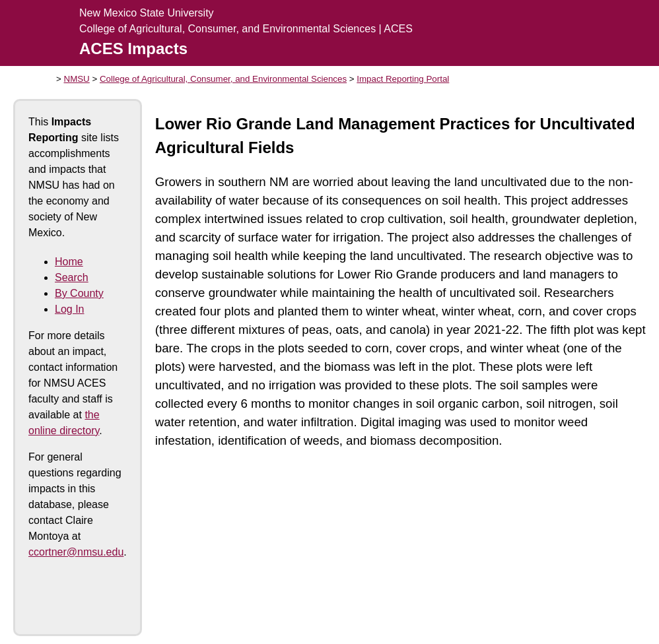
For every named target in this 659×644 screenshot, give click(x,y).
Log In (69, 309)
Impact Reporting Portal (403, 79)
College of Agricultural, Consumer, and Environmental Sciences (223, 79)
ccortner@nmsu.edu (76, 552)
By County (79, 293)
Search (72, 277)
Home (69, 262)
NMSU (77, 79)
